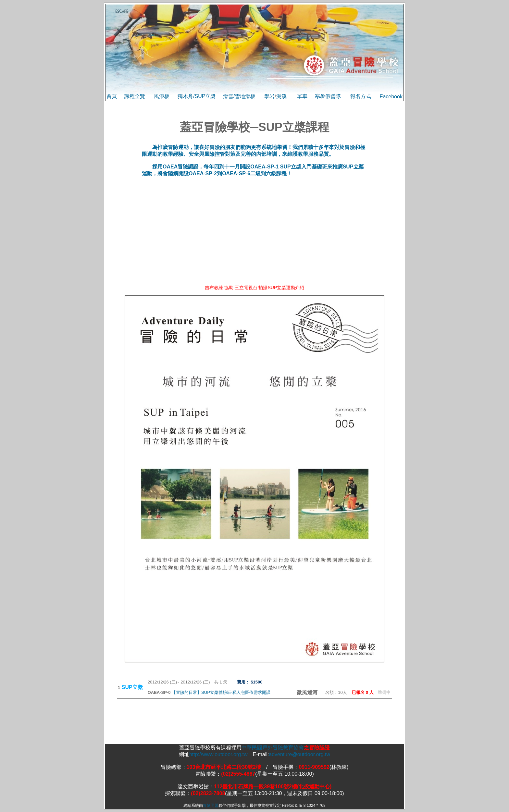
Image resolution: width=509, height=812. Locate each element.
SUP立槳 (205, 96)
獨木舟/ (186, 96)
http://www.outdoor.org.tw (218, 754)
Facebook (391, 97)
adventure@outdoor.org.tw (299, 754)
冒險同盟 (211, 806)
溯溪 (281, 96)
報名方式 (361, 96)
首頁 (112, 96)
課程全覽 (135, 96)
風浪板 (162, 96)
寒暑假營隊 (328, 96)
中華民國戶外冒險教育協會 (273, 748)
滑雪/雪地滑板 (239, 96)
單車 (302, 96)
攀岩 (269, 96)
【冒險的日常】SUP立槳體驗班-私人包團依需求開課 (221, 692)
